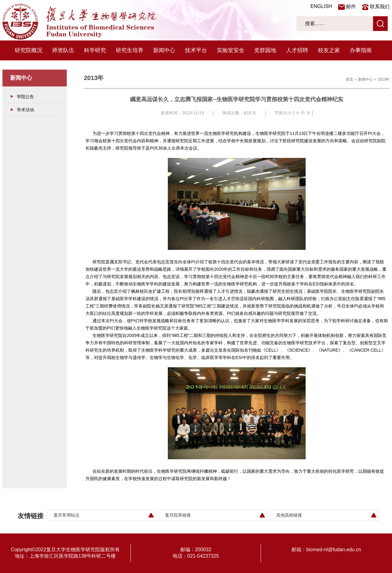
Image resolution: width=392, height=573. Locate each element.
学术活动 (25, 110)
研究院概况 (28, 50)
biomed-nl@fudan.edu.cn (334, 550)
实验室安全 (231, 50)
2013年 (384, 79)
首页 (349, 79)
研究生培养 (130, 50)
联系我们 (380, 7)
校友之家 (329, 50)
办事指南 (361, 50)
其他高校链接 (289, 515)
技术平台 (196, 50)
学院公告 (25, 97)
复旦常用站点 (66, 515)
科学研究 (95, 50)
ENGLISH (321, 6)
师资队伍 (63, 50)
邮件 (351, 7)
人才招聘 (297, 50)
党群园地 (265, 50)
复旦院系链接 (178, 515)
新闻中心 (164, 50)
